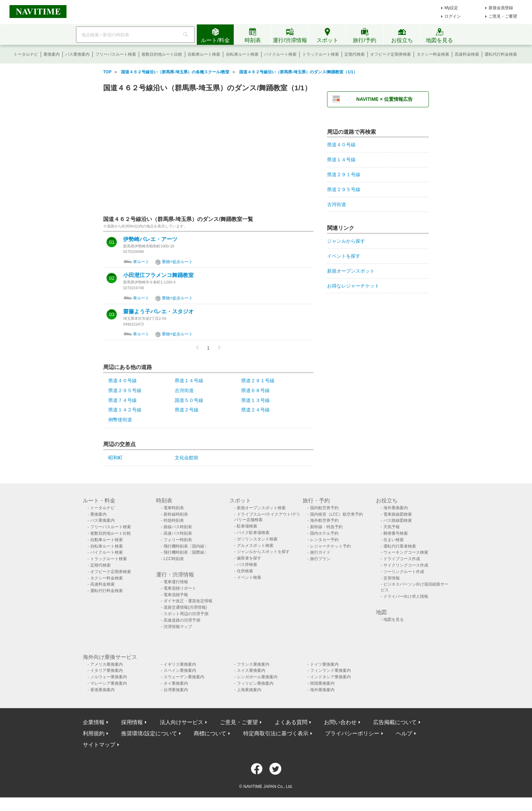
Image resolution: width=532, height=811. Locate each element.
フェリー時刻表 (178, 540)
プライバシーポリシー (352, 733)
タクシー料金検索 (433, 54)
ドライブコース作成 (402, 559)
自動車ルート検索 (204, 54)
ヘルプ (404, 733)
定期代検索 (355, 54)
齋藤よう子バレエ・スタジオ (158, 312)
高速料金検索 (467, 54)
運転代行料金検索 (501, 54)
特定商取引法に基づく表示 (276, 733)
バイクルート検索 (280, 54)
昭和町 (115, 458)
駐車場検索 (247, 526)
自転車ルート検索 (242, 54)
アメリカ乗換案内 (107, 664)
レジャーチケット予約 (330, 546)
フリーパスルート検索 (116, 54)
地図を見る (394, 620)
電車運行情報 (176, 582)
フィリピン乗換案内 (255, 683)
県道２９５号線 (125, 390)
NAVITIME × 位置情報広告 (384, 99)
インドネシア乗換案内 (330, 677)
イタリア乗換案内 (107, 670)
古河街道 (184, 390)
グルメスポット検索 (255, 546)
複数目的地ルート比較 (162, 54)
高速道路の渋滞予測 (182, 620)
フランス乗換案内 (253, 664)
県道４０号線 (122, 381)
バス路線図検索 (398, 520)
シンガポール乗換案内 (257, 677)
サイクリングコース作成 (406, 565)
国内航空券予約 (324, 508)
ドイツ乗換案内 (324, 664)
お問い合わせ (340, 722)
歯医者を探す (249, 558)
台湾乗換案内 (176, 690)
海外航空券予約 (324, 520)
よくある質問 (291, 722)
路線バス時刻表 (178, 527)
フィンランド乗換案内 (330, 670)
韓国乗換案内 (322, 683)
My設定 (451, 8)
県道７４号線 (122, 400)
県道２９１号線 (258, 381)
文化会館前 (187, 458)
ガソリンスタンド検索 (257, 539)
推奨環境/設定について (149, 733)
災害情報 (392, 578)
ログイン (453, 16)
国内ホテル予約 (324, 533)
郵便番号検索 (396, 533)
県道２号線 (187, 410)
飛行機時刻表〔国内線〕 (186, 546)
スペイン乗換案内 (180, 670)
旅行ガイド (320, 552)
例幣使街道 (120, 420)
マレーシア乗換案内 (109, 683)
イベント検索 (249, 577)
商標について (210, 733)
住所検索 (245, 571)
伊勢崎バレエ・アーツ (150, 239)
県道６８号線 (255, 390)
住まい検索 (394, 540)
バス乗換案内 (77, 54)
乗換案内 (52, 54)
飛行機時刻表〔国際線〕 (186, 552)
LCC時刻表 (174, 559)
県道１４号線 (189, 381)
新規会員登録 (501, 8)
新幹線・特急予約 (326, 527)
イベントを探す (344, 256)
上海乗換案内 (249, 690)
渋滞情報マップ (178, 627)
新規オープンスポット (351, 271)
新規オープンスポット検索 (261, 508)
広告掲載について (395, 722)
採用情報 (132, 722)
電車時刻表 (174, 508)
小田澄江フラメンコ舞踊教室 (158, 275)
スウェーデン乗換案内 (184, 677)
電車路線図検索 (398, 514)
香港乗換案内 (102, 690)
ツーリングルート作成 (404, 572)
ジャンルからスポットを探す (263, 552)
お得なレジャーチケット (353, 286)
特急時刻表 (174, 520)
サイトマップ (99, 745)
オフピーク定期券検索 (391, 54)
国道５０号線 (189, 400)
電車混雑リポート (180, 588)
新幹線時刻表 (176, 514)
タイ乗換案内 (176, 683)
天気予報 (392, 527)
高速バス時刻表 (178, 533)
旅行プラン (320, 559)
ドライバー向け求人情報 (406, 596)
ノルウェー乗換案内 (109, 677)
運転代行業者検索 (400, 546)
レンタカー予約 (324, 540)
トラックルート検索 (321, 54)
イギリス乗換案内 (180, 664)
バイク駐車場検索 (253, 533)
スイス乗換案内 (251, 670)
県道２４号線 (255, 410)
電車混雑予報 (176, 595)
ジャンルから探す (346, 241)
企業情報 (94, 722)
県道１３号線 (255, 400)
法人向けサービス (182, 722)
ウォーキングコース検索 (406, 552)
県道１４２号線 (125, 410)
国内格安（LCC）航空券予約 (337, 514)
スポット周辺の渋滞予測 (186, 614)
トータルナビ (26, 54)
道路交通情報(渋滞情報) (185, 607)
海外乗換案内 (396, 508)
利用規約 (94, 733)
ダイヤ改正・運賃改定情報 (188, 601)
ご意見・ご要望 (503, 16)
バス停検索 (247, 565)
